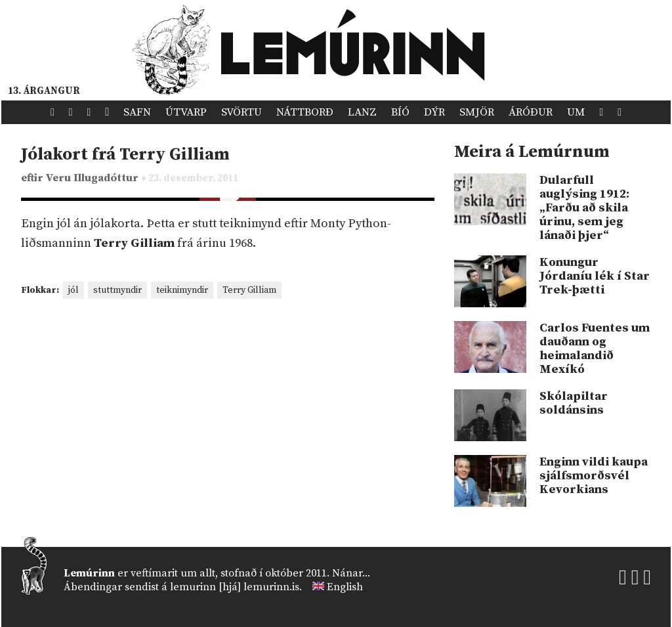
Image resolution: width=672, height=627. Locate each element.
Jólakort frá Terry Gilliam (125, 155)
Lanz (362, 112)
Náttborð (305, 112)
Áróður (531, 112)
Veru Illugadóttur (94, 178)
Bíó (400, 112)
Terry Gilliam (249, 290)
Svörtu (241, 112)
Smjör (477, 112)
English (345, 587)
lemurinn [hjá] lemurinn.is (235, 587)
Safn (137, 112)
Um (576, 112)
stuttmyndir (117, 290)
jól (73, 290)
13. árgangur (44, 91)
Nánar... (351, 573)
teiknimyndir (182, 290)
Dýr (434, 112)
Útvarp (186, 112)
